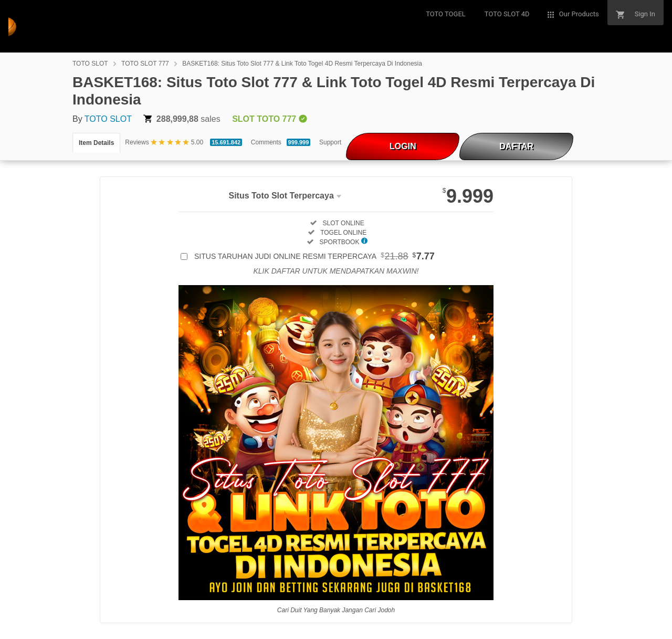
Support (330, 142)
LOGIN (403, 146)
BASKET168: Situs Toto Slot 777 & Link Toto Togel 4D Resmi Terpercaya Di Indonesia (302, 64)
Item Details (96, 143)
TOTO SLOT (90, 64)
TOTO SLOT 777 (145, 64)
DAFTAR (516, 146)
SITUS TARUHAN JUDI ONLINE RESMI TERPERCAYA (314, 256)
